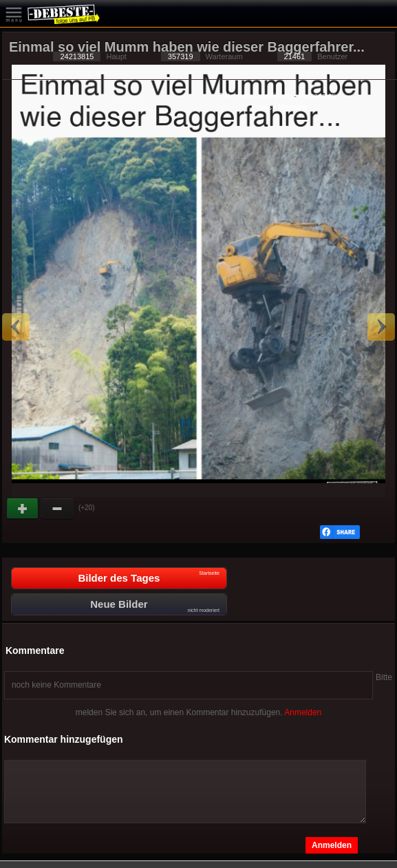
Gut (23, 509)
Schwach (58, 509)
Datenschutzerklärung (255, 96)
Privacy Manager (280, 107)
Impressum (317, 96)
